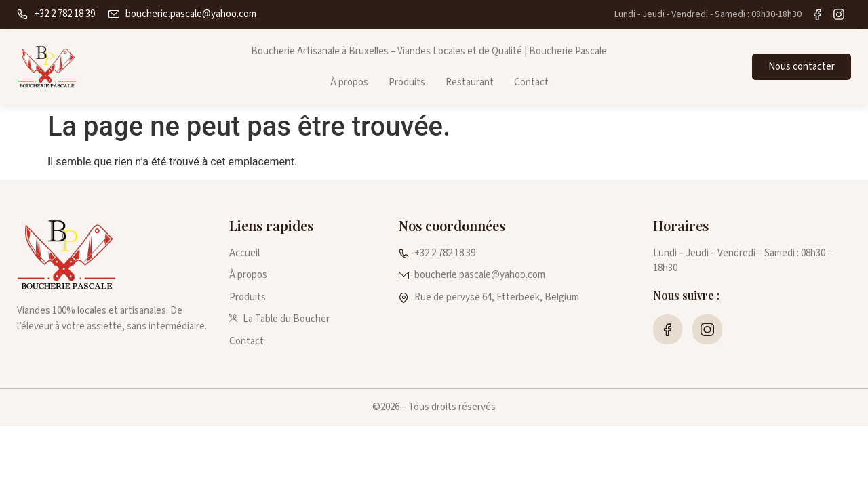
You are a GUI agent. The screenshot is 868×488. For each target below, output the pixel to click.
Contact (531, 82)
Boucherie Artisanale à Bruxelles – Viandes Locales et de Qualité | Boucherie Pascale (429, 51)
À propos (349, 82)
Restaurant (470, 82)
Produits (407, 82)
